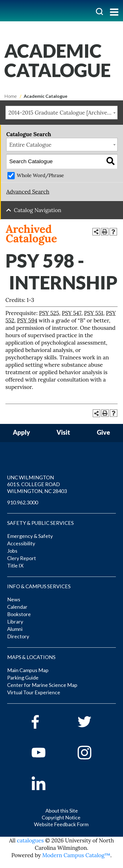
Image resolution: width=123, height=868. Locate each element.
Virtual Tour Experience (34, 692)
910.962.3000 (23, 502)
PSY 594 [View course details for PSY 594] (27, 320)
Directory (18, 636)
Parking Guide (23, 678)
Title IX (15, 565)
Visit (63, 433)
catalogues (30, 840)
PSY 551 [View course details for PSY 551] (93, 313)
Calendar (17, 607)
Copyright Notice (61, 817)
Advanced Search (28, 192)
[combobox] (61, 113)
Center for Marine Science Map (42, 685)
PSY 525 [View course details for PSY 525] (49, 313)
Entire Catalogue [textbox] (31, 145)
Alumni (15, 629)
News (14, 599)
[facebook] (47, 722)
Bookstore (19, 614)
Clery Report (22, 558)
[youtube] (47, 753)
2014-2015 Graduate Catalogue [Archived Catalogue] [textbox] (63, 113)
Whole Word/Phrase (40, 175)
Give (103, 433)
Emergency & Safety (30, 536)
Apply (21, 433)
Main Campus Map (28, 670)
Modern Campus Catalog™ (76, 855)
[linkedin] (47, 783)
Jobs (12, 551)
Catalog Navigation (38, 210)
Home (11, 96)
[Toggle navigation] (114, 13)
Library (15, 622)
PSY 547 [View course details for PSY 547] (72, 313)
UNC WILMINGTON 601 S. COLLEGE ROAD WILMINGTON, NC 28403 (37, 484)
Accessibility (21, 543)
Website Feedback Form (61, 824)
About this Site (62, 811)
